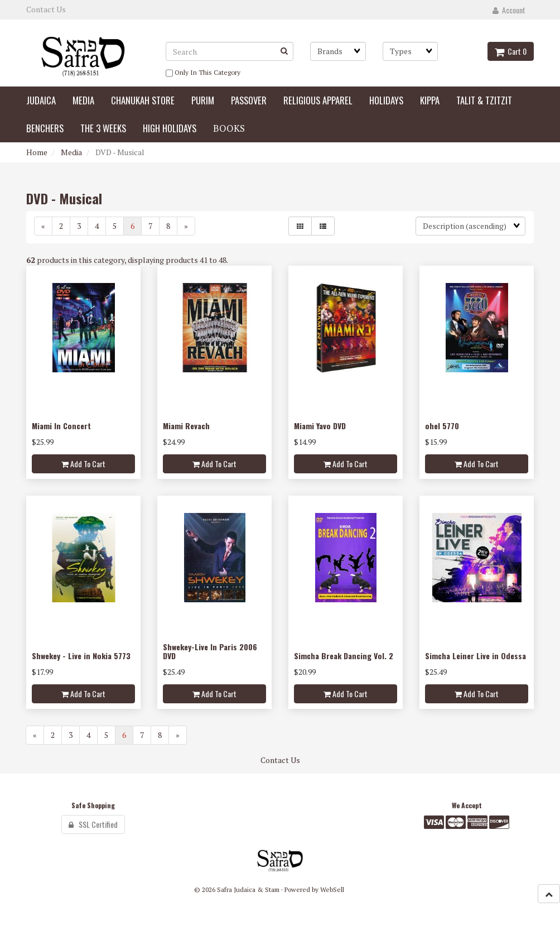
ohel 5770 (442, 426)
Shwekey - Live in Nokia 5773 (81, 656)
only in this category (203, 73)
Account (509, 10)
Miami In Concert (61, 426)
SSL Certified (93, 824)
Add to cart (83, 464)
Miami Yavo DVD (320, 426)
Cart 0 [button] (511, 51)
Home (37, 152)
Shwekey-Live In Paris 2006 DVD (210, 651)
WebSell (332, 889)
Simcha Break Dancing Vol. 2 (344, 656)
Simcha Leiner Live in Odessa (475, 656)
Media (71, 152)
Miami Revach (186, 426)
